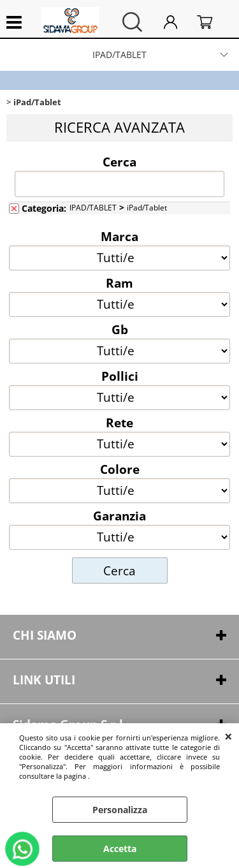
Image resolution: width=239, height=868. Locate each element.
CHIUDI (228, 736)
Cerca (119, 161)
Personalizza (120, 810)
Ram (119, 283)
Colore (120, 469)
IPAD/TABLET (119, 55)
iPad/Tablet (147, 207)
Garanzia (119, 515)
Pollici (120, 376)
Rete (119, 422)
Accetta (120, 849)
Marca (119, 236)
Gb (120, 329)
